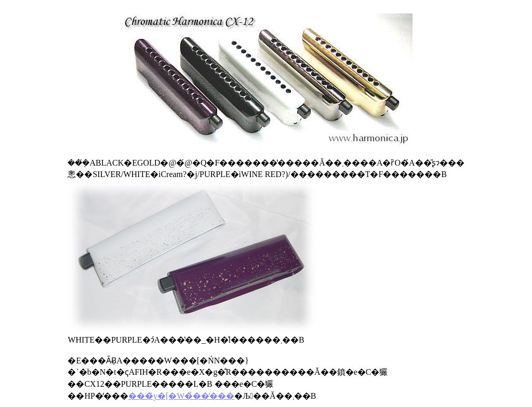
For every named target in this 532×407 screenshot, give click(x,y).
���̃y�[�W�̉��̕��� (181, 396)
